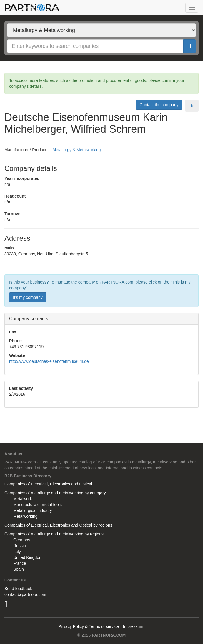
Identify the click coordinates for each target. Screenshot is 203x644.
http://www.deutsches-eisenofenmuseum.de (49, 361)
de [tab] (192, 106)
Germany (22, 540)
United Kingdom (28, 557)
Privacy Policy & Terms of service (89, 626)
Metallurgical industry (33, 510)
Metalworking (25, 516)
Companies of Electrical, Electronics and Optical (48, 484)
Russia (20, 546)
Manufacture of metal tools (38, 505)
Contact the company (159, 105)
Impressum (133, 626)
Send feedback (18, 589)
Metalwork (23, 499)
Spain (19, 569)
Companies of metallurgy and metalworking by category (55, 493)
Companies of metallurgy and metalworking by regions (54, 534)
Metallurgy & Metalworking (76, 150)
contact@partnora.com (25, 594)
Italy (17, 552)
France (20, 563)
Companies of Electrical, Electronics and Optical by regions (58, 525)
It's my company (28, 297)
